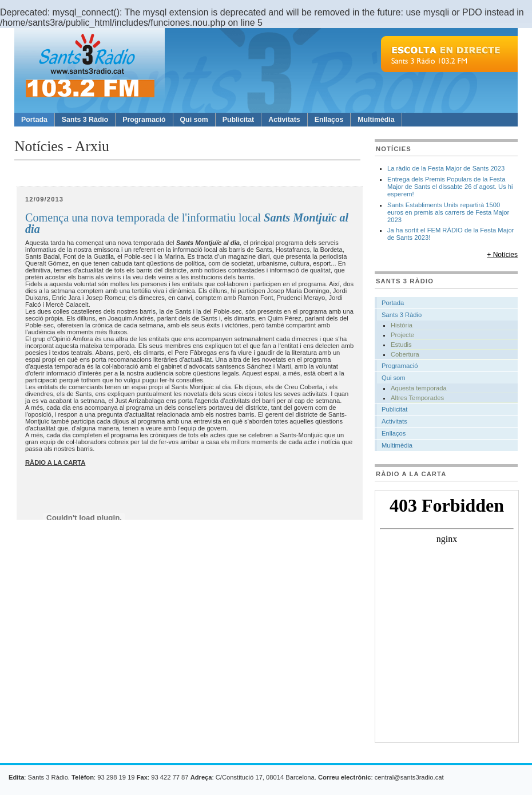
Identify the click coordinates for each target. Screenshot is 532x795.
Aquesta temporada (419, 388)
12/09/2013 (44, 199)
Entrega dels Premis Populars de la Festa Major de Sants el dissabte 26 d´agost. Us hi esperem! (450, 187)
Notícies (394, 149)
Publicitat (238, 120)
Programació (144, 120)
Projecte (402, 335)
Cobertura (405, 354)
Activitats (284, 120)
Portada (34, 120)
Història (402, 325)
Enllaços (329, 120)
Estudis (401, 345)
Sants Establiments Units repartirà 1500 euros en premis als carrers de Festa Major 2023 (448, 212)
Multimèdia (376, 120)
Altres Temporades (417, 398)
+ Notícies (502, 255)
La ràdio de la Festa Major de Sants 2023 (446, 168)
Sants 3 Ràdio (85, 120)
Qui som (194, 120)
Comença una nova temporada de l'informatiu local (187, 224)
